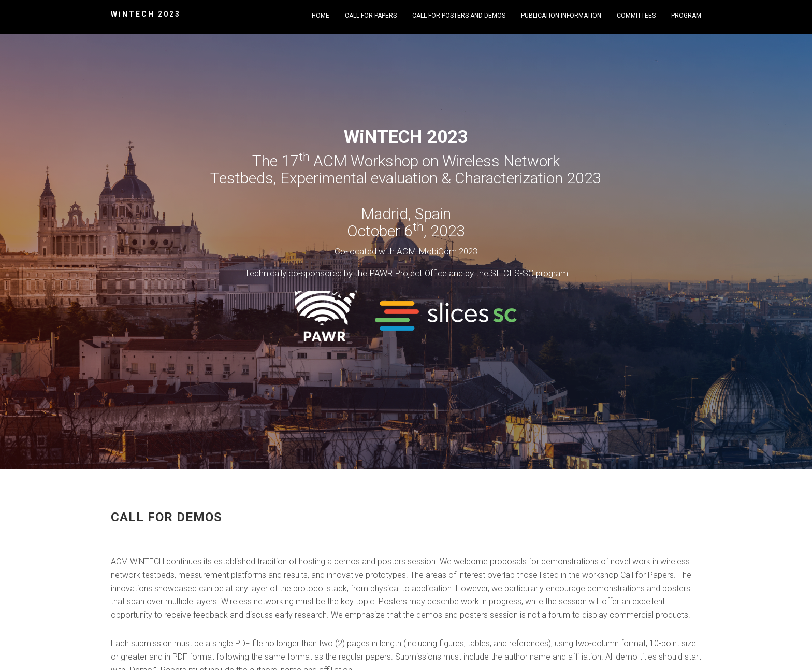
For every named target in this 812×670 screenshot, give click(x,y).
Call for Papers (371, 16)
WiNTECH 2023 (146, 14)
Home (321, 16)
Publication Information (561, 16)
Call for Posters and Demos (459, 16)
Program (686, 16)
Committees (636, 16)
